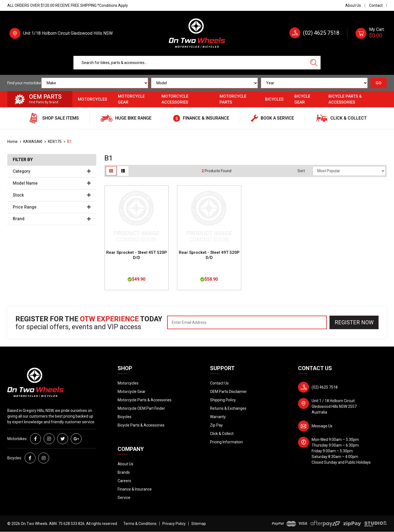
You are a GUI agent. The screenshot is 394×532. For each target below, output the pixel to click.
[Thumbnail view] (111, 171)
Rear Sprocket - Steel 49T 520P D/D (209, 255)
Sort (301, 171)
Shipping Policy (223, 400)
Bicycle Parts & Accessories (345, 99)
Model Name (52, 183)
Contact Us (219, 383)
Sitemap (199, 524)
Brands (124, 472)
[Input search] (190, 63)
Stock (52, 195)
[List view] (123, 171)
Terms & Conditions (140, 524)
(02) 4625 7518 (321, 33)
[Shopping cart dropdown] (370, 33)
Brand (52, 219)
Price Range (52, 207)
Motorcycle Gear (131, 99)
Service (124, 498)
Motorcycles (92, 99)
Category (52, 171)
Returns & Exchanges (228, 408)
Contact (376, 5)
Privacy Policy (174, 524)
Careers (124, 481)
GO (379, 83)
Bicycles (274, 99)
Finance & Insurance (135, 489)
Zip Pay (216, 425)
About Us (353, 5)
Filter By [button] (23, 160)
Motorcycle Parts (233, 99)
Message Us (322, 426)
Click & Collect (222, 434)
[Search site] (314, 63)
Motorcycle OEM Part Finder (141, 408)
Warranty (218, 417)
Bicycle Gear (302, 99)
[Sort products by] (349, 171)
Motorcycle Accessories (175, 99)
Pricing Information (226, 442)
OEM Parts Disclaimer (228, 392)
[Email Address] (247, 322)
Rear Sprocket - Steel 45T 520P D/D (137, 255)
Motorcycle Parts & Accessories (145, 400)
